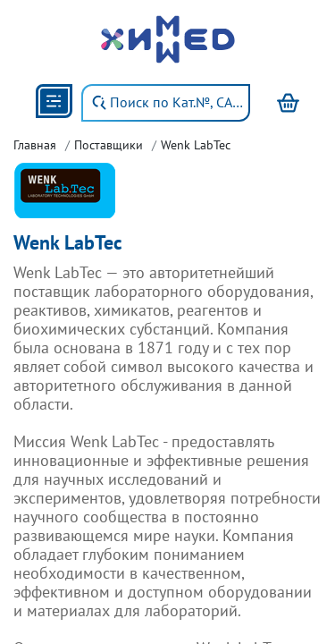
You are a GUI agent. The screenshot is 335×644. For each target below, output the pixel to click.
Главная (35, 145)
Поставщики (109, 145)
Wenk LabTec (196, 145)
